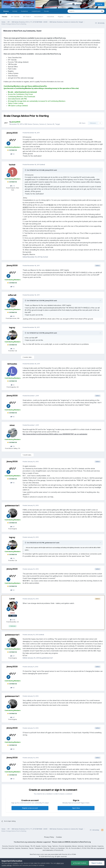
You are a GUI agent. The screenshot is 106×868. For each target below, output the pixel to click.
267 (13, 527)
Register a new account (30, 808)
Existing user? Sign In (85, 4)
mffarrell (12, 295)
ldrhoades (12, 364)
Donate (46, 11)
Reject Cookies (97, 863)
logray (12, 327)
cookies (15, 863)
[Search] (78, 11)
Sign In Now (76, 808)
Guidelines (24, 11)
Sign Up (100, 4)
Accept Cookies (80, 863)
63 (13, 385)
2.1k (13, 349)
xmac (12, 425)
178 (13, 446)
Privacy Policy (49, 837)
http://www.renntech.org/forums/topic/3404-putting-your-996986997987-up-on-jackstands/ (55, 434)
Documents (39, 17)
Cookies (59, 837)
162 (13, 154)
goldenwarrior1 (12, 506)
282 (13, 316)
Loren (12, 599)
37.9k (13, 620)
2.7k (13, 186)
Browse (6, 12)
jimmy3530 (12, 133)
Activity (15, 11)
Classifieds (50, 17)
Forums (5, 17)
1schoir (12, 165)
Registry (61, 17)
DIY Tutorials (15, 17)
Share (82, 123)
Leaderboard (36, 11)
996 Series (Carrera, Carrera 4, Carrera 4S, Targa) (42, 124)
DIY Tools (27, 17)
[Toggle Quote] (26, 170)
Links (69, 17)
